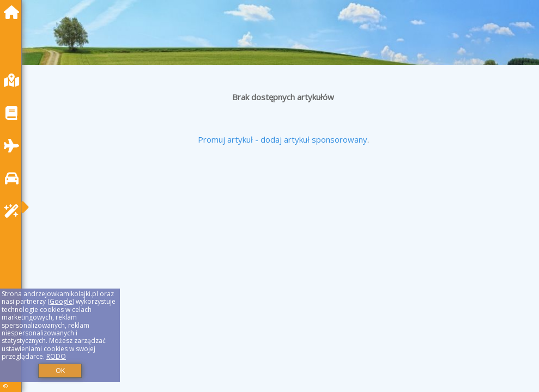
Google (61, 301)
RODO (56, 356)
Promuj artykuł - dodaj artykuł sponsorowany (283, 139)
